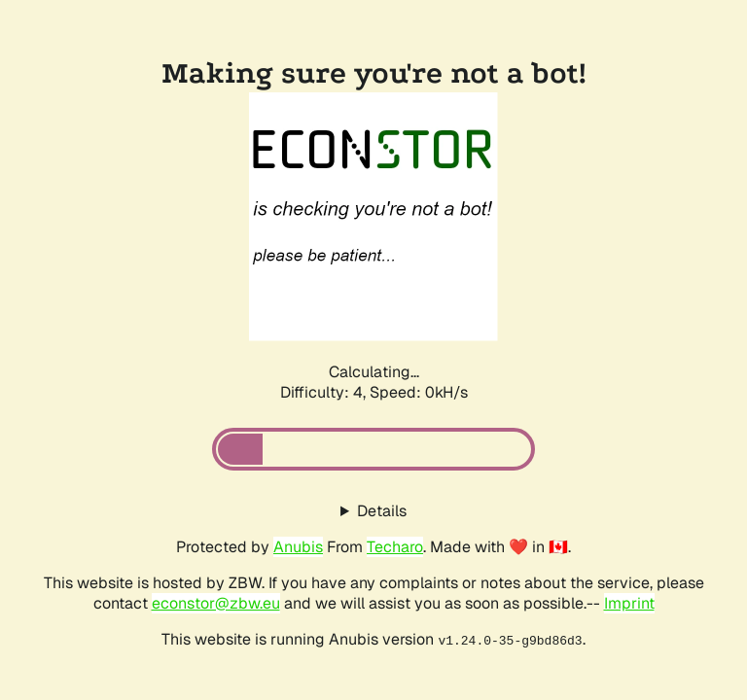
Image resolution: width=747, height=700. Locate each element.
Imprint (629, 603)
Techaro (395, 547)
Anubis (298, 547)
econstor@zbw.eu (216, 603)
